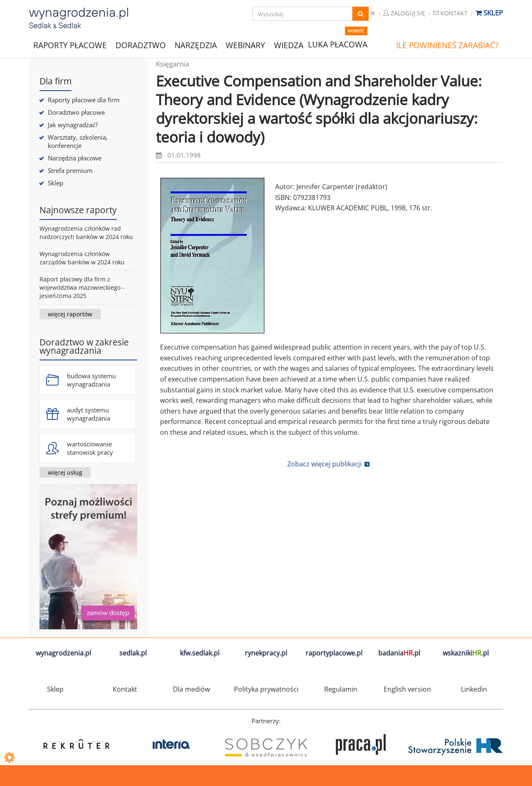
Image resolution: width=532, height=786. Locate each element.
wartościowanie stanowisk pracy (90, 448)
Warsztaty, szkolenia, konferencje (78, 141)
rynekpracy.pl (266, 653)
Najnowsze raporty (78, 210)
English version (407, 689)
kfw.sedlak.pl (200, 653)
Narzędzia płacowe (75, 158)
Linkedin (474, 689)
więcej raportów (70, 314)
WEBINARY (245, 45)
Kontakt (450, 13)
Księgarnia (172, 64)
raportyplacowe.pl (334, 653)
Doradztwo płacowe (76, 112)
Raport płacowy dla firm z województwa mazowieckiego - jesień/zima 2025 (82, 287)
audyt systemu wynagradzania (89, 414)
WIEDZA (289, 45)
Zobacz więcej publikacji (324, 464)
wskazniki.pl (466, 653)
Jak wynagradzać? (73, 125)
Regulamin (341, 689)
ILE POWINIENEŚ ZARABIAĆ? (447, 45)
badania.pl (399, 653)
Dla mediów (191, 689)
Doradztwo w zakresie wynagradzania (84, 346)
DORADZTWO (141, 45)
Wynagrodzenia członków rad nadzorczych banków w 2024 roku (86, 233)
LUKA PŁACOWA (338, 44)
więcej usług (65, 472)
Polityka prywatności (266, 689)
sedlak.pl (133, 653)
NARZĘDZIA (196, 45)
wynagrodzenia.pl (63, 653)
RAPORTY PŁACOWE (70, 45)
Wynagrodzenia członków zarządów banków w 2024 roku (82, 258)
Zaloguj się (404, 13)
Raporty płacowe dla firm (84, 100)
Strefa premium (70, 170)
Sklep (489, 13)
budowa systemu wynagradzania (91, 380)
